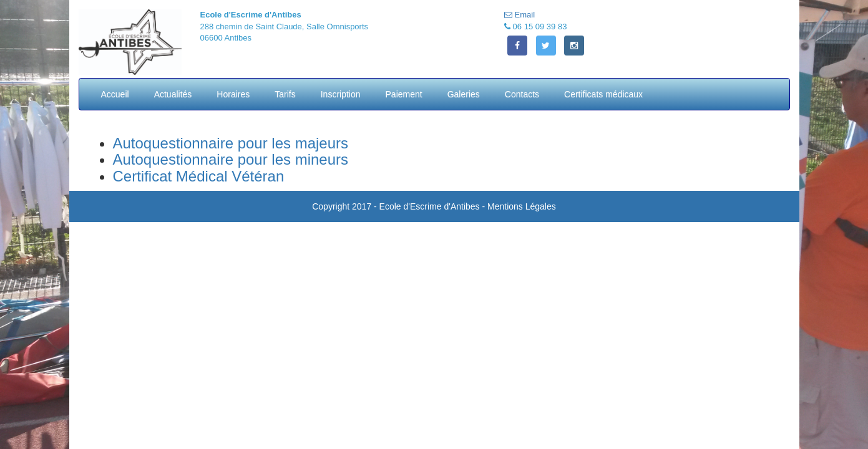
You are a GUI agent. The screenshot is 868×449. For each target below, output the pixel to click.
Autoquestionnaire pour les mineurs (231, 159)
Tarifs (285, 94)
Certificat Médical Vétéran (199, 176)
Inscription (341, 94)
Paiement (404, 94)
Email (519, 15)
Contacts (522, 94)
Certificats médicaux (603, 94)
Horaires (233, 94)
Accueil (115, 94)
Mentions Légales (522, 206)
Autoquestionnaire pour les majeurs (231, 143)
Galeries (464, 94)
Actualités (173, 94)
